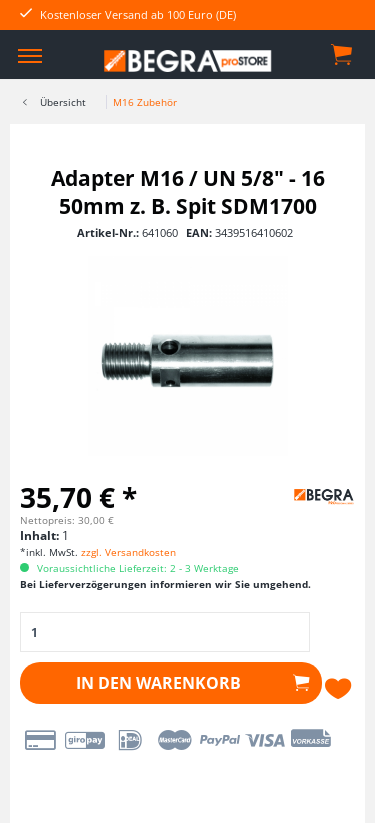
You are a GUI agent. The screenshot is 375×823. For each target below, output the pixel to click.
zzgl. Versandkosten (128, 552)
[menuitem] (30, 55)
